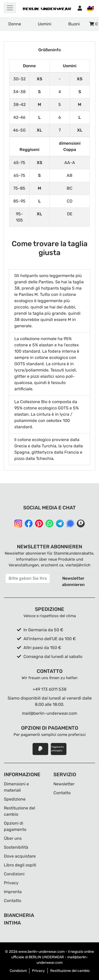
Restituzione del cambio (70, 971)
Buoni (74, 24)
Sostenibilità (16, 847)
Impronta (13, 892)
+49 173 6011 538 (49, 689)
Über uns (13, 838)
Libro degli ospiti (20, 865)
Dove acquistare (20, 856)
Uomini (45, 24)
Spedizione (15, 799)
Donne (15, 24)
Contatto (13, 901)
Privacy (11, 883)
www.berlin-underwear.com (41, 952)
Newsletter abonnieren (73, 581)
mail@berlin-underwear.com (49, 713)
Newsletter (64, 784)
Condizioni (14, 874)
